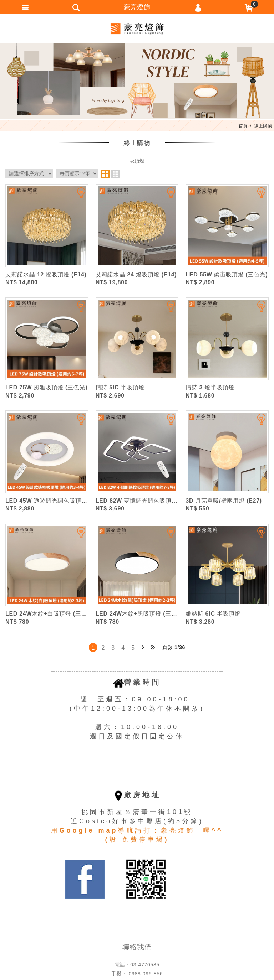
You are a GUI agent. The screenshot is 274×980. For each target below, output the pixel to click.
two (105, 174)
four (116, 174)
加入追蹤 (77, 196)
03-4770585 (145, 965)
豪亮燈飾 (137, 28)
